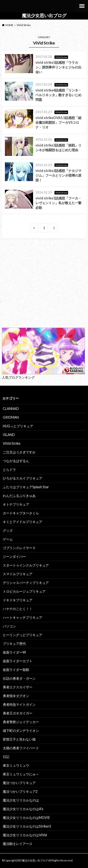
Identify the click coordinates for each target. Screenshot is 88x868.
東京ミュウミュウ (16, 765)
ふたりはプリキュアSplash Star (26, 487)
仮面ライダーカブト (18, 661)
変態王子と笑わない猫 (19, 739)
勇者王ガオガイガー (18, 713)
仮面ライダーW (14, 652)
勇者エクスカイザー (18, 687)
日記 (6, 757)
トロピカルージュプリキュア (24, 591)
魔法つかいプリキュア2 (20, 791)
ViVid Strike (12, 443)
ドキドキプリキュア (18, 600)
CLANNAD (11, 409)
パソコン (9, 626)
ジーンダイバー (14, 557)
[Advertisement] (44, 289)
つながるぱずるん (16, 461)
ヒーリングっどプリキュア (23, 635)
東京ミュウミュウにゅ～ (21, 774)
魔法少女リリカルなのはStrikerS (27, 826)
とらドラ (9, 470)
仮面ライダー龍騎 (16, 670)
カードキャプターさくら (21, 513)
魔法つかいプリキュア (19, 783)
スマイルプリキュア (18, 574)
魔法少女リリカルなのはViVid (25, 835)
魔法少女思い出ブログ (44, 16)
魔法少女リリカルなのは (21, 800)
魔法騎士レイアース (18, 844)
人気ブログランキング (18, 377)
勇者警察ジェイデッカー (21, 722)
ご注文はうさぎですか (19, 452)
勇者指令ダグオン (16, 696)
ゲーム (8, 539)
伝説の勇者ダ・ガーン (19, 678)
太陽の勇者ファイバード (21, 748)
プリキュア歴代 (14, 644)
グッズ (8, 530)
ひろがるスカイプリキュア (23, 478)
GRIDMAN (11, 417)
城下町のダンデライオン (21, 731)
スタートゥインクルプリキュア (26, 565)
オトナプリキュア (16, 504)
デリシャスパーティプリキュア (26, 583)
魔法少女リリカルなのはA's (23, 809)
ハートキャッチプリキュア (23, 617)
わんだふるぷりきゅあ (19, 496)
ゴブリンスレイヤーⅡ (19, 548)
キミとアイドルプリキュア (23, 522)
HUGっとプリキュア (18, 426)
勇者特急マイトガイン (19, 704)
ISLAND (9, 435)
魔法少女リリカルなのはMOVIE (26, 818)
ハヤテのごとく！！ (18, 609)
